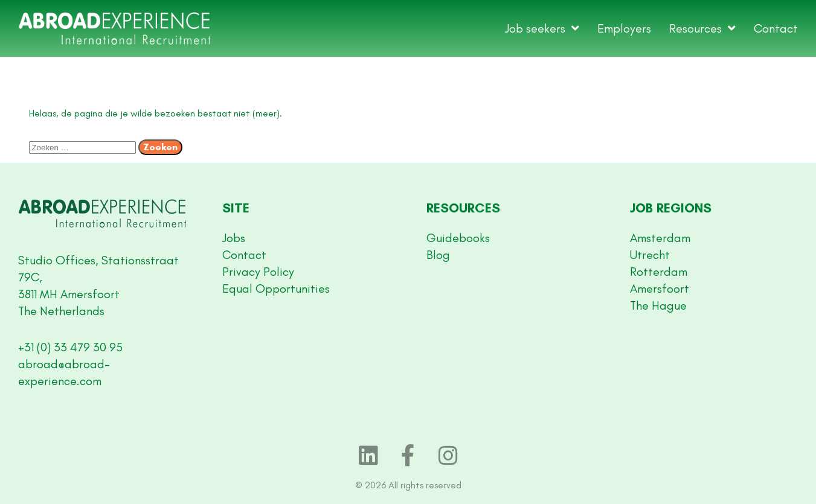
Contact (776, 28)
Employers (624, 28)
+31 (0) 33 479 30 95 (70, 347)
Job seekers (542, 28)
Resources (702, 28)
